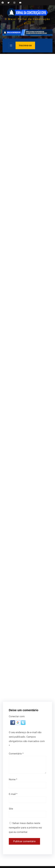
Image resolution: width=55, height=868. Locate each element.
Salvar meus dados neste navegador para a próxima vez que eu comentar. (25, 828)
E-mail (13, 794)
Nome (13, 779)
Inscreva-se (25, 45)
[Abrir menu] (11, 45)
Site (11, 809)
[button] (13, 724)
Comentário (16, 754)
